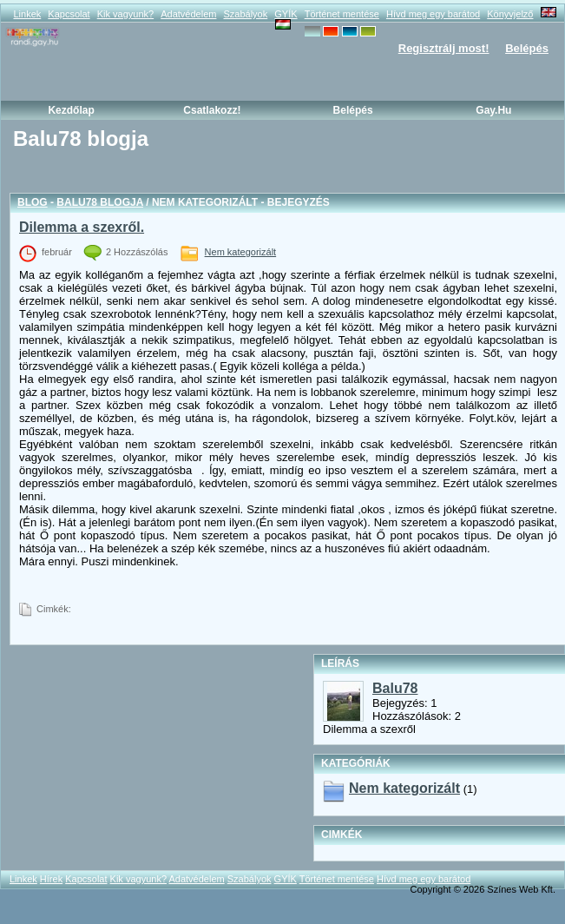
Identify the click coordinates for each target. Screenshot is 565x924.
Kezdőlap (71, 110)
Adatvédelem (188, 14)
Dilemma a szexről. (82, 227)
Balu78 (395, 688)
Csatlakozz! (212, 110)
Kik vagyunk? (125, 14)
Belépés (527, 48)
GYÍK (286, 14)
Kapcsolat (69, 14)
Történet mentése (342, 14)
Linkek (27, 14)
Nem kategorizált (241, 252)
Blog (33, 202)
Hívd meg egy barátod (433, 14)
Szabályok (245, 14)
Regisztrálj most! (444, 48)
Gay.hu (493, 110)
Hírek (51, 879)
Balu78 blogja (100, 202)
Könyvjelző (510, 14)
